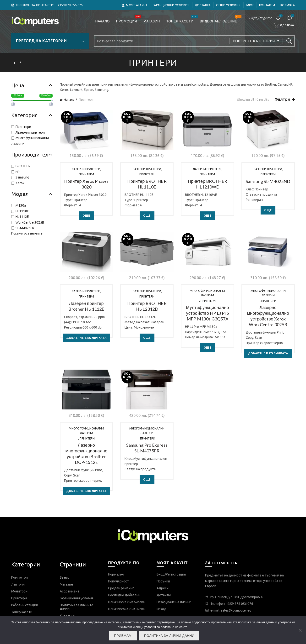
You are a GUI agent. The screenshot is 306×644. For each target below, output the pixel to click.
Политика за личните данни (76, 607)
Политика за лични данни (169, 636)
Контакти (267, 5)
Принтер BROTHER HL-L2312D (147, 306)
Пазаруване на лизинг (174, 602)
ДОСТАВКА (203, 5)
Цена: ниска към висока (126, 602)
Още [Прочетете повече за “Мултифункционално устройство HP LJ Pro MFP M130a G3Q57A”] (208, 348)
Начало (102, 21)
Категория (32, 115)
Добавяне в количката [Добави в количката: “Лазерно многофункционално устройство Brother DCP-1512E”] (86, 491)
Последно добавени (124, 595)
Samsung (22, 177)
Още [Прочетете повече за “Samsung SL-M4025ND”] (268, 210)
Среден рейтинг (121, 588)
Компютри (19, 577)
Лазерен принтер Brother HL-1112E (86, 306)
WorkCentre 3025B (30, 222)
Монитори (19, 591)
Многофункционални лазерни (207, 293)
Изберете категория (254, 41)
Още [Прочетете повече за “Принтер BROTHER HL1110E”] (147, 216)
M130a (21, 205)
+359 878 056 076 (240, 604)
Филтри (282, 99)
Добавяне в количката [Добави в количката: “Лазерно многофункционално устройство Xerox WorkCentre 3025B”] (268, 353)
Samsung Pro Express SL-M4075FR (147, 448)
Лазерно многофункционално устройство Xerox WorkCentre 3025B (268, 316)
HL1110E (22, 211)
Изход (161, 609)
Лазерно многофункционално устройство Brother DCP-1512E (86, 454)
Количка (288, 5)
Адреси (163, 588)
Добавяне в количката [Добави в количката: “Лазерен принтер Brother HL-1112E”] (86, 338)
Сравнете (292, 16)
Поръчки (163, 581)
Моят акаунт (135, 5)
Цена (32, 85)
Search (289, 41)
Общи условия (228, 5)
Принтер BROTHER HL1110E (147, 184)
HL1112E (22, 217)
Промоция (128, 19)
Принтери (86, 174)
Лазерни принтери (86, 169)
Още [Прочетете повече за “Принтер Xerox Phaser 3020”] (86, 216)
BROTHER (23, 166)
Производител (32, 154)
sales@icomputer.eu (236, 610)
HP (18, 172)
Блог (250, 5)
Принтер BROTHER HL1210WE (208, 184)
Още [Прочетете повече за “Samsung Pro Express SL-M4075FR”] (147, 479)
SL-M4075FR (25, 228)
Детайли (164, 595)
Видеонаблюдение (220, 19)
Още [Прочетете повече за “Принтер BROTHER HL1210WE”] (208, 216)
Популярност (118, 581)
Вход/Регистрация (171, 574)
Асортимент (70, 591)
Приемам (123, 636)
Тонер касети (181, 19)
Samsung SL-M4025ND (268, 181)
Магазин (152, 21)
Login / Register (260, 18)
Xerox (20, 183)
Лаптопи (18, 584)
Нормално (116, 574)
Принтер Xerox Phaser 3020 (86, 184)
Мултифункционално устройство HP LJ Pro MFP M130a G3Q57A (208, 313)
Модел (32, 194)
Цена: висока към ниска (126, 609)
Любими (281, 16)
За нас (65, 577)
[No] (300, 630)
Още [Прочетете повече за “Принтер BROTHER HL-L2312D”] (147, 338)
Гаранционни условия (171, 5)
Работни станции (25, 605)
